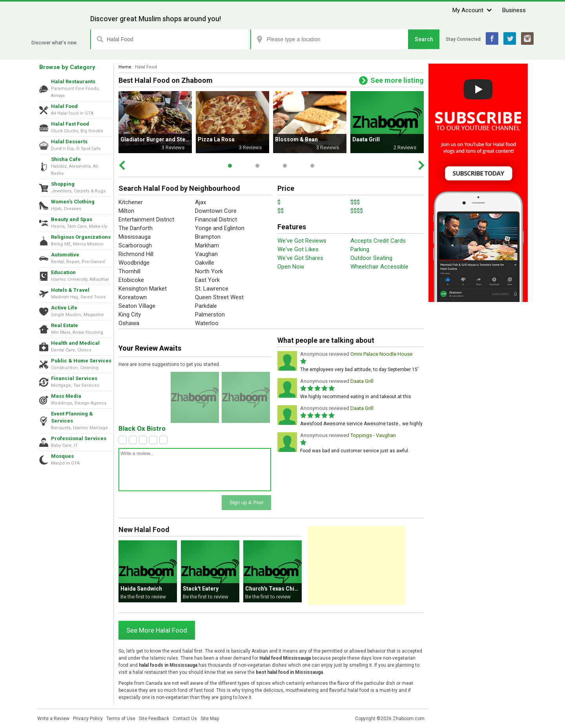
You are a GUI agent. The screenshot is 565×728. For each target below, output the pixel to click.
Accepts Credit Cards (378, 241)
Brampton (208, 237)
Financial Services (74, 378)
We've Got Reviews (302, 241)
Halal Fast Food (70, 124)
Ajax (200, 202)
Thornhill (129, 271)
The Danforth (136, 228)
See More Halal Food (157, 630)
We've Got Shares (300, 258)
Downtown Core (216, 211)
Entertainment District (146, 219)
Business (514, 10)
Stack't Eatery (201, 589)
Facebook (492, 38)
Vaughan (206, 254)
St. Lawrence (212, 289)
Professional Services (79, 438)
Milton (126, 211)
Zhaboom (58, 33)
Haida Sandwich (141, 589)
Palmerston (210, 315)
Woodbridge (134, 263)
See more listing (397, 80)
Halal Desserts (69, 142)
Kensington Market (143, 289)
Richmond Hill (136, 254)
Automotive (65, 255)
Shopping (63, 184)
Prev (122, 165)
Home (125, 67)
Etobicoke (131, 280)
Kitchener (131, 202)
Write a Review (53, 719)
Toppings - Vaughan (373, 435)
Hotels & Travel (70, 290)
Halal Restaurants (73, 81)
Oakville (205, 263)
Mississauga (135, 237)
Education (63, 272)
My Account (468, 10)
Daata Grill (366, 139)
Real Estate (65, 325)
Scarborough (135, 245)
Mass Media (66, 396)
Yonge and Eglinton (220, 228)
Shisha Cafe (66, 159)
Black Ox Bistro (142, 428)
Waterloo (207, 323)
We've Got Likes (298, 249)
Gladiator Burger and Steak (156, 139)
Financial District (216, 219)
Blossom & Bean (296, 139)
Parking (360, 249)
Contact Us (185, 719)
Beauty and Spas (72, 219)
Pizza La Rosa (216, 139)
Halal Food (64, 106)
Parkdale (206, 306)
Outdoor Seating (371, 258)
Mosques (62, 456)
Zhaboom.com (409, 719)
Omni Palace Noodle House (381, 354)
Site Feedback (154, 719)
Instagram (527, 38)
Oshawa (129, 323)
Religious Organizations (81, 237)
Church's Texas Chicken (276, 589)
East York (207, 280)
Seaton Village (137, 306)
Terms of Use (121, 719)
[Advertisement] (357, 565)
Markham (207, 245)
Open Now (291, 267)
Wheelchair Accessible (379, 267)
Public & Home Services (81, 361)
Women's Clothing (73, 202)
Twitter (510, 38)
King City (130, 315)
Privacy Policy (88, 719)
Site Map (210, 719)
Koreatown (133, 297)
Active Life (64, 308)
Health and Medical (75, 343)
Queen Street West (219, 297)
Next (421, 165)
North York (209, 271)
